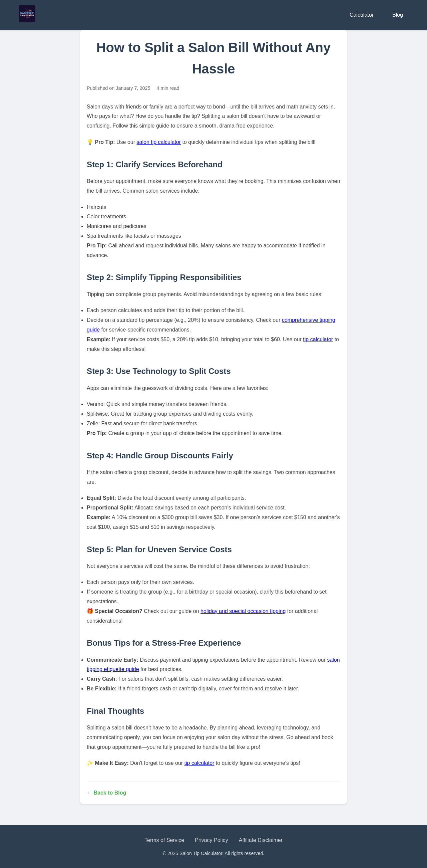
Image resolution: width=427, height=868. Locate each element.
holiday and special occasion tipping (243, 611)
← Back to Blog (106, 793)
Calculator (362, 15)
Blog (398, 15)
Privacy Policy (211, 840)
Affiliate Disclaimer (261, 840)
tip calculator (318, 339)
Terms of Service (164, 840)
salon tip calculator (159, 142)
